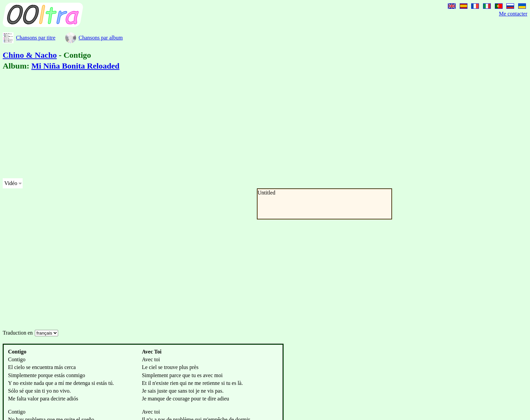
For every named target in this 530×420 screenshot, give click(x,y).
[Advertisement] (206, 126)
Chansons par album (101, 38)
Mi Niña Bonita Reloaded (76, 66)
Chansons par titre (35, 38)
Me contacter (513, 14)
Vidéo (11, 183)
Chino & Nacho (30, 55)
